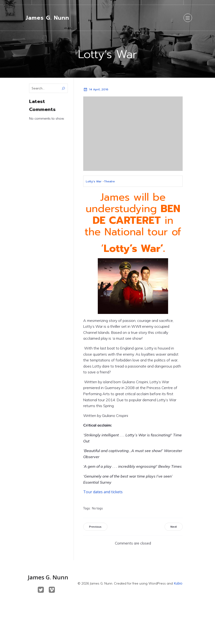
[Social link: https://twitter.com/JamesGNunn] (43, 590)
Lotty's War (94, 181)
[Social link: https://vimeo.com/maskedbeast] (54, 590)
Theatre (109, 181)
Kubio (178, 583)
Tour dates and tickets (103, 492)
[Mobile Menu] (188, 18)
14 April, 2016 (96, 89)
